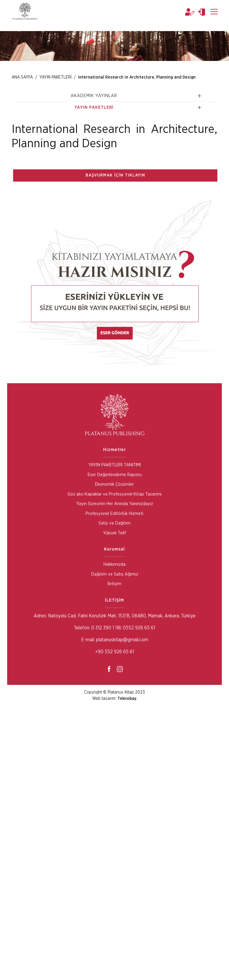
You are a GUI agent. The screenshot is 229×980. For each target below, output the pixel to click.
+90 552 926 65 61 (114, 652)
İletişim (114, 584)
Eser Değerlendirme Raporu (115, 475)
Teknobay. (127, 699)
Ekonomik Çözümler (114, 484)
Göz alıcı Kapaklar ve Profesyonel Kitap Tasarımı (114, 494)
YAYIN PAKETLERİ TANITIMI (115, 465)
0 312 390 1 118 (105, 628)
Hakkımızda (114, 564)
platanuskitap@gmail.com (122, 640)
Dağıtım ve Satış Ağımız (115, 574)
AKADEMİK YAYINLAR (94, 96)
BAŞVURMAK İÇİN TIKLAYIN (115, 175)
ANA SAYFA (22, 77)
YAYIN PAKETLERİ (55, 77)
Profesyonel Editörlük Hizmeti (114, 514)
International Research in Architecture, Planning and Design (137, 77)
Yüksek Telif (114, 533)
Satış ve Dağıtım (114, 523)
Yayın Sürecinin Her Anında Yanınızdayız (115, 504)
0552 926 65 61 (139, 628)
